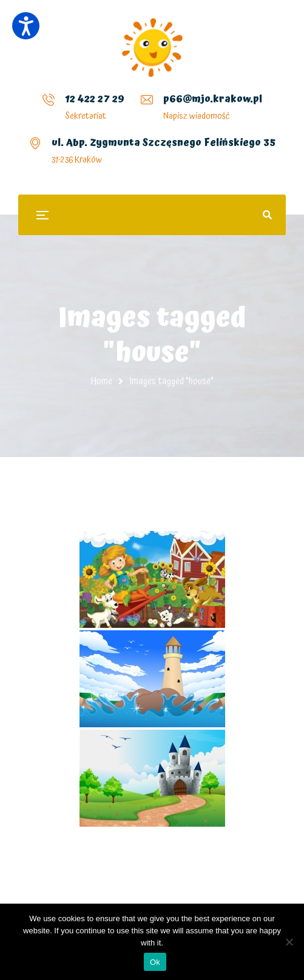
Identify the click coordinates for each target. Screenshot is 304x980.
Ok (155, 962)
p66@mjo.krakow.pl (213, 99)
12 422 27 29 (95, 99)
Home (102, 381)
